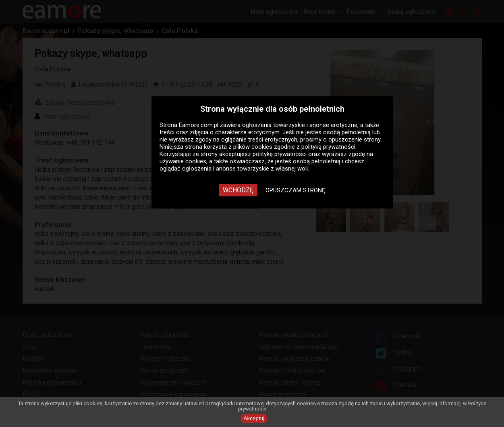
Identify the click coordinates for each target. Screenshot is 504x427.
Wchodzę (238, 190)
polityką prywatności (328, 147)
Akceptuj (254, 418)
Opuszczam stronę (296, 190)
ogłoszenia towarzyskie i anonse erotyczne (300, 125)
